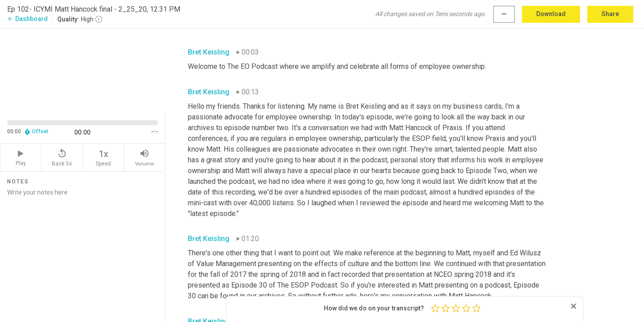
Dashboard (28, 19)
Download (551, 14)
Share (610, 14)
